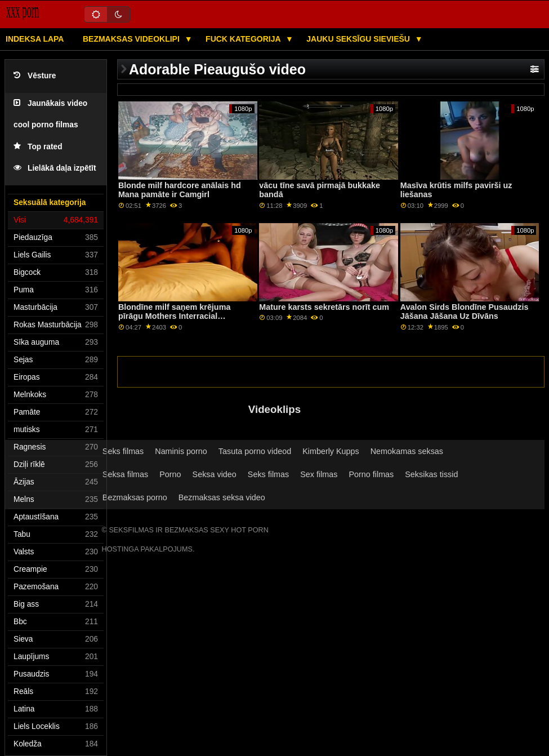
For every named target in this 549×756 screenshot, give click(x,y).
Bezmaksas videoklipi (132, 39)
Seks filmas (123, 451)
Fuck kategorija (244, 39)
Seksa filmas (125, 474)
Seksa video (215, 474)
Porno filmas (371, 474)
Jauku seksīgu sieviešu (359, 39)
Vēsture (35, 76)
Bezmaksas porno (135, 497)
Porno (170, 474)
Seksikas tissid (431, 474)
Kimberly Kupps (331, 451)
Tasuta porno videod (255, 451)
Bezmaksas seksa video (222, 497)
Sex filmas (319, 474)
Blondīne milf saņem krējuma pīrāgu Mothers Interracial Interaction (175, 316)
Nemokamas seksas (407, 451)
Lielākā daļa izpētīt (55, 168)
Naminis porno (181, 451)
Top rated (38, 147)
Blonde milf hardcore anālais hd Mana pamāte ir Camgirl (180, 190)
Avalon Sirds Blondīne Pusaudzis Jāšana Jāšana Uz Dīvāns (465, 312)
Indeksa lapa (35, 39)
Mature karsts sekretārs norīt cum (324, 307)
